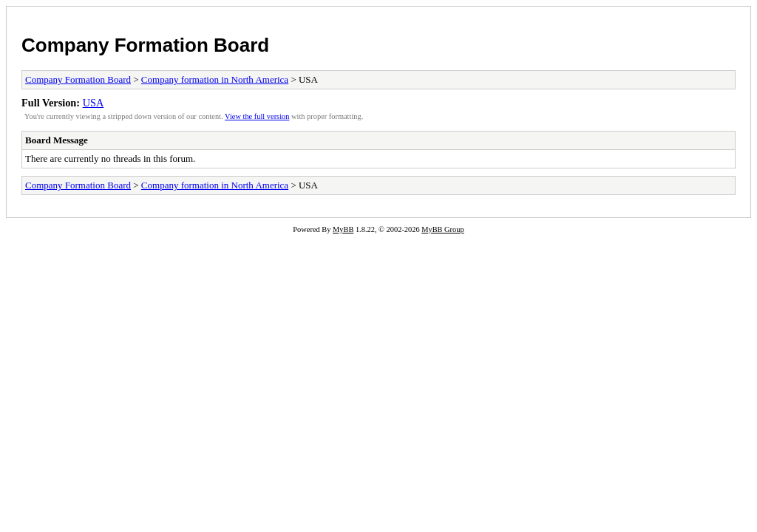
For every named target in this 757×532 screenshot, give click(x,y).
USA (94, 103)
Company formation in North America (215, 79)
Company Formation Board (145, 45)
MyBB (343, 229)
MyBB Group (442, 229)
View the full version (257, 116)
